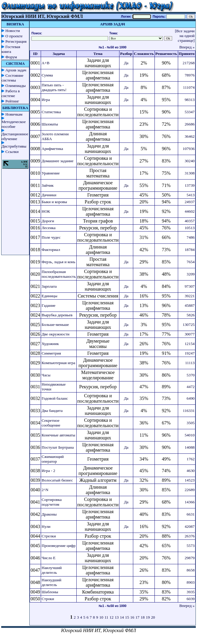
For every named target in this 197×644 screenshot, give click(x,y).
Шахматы (50, 124)
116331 (189, 411)
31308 (190, 173)
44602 (190, 211)
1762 (191, 459)
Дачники (49, 195)
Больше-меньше (55, 325)
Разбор (126, 54)
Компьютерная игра (58, 363)
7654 (191, 262)
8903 (191, 582)
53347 (190, 112)
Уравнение (51, 173)
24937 (190, 202)
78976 (190, 75)
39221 (190, 296)
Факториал (51, 250)
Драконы (49, 514)
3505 (191, 423)
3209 (191, 274)
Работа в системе (11, 93)
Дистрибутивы (14, 146)
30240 (190, 161)
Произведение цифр (59, 546)
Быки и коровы (54, 202)
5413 (191, 195)
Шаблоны (50, 592)
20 (153, 617)
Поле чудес (51, 237)
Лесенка (49, 228)
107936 (189, 149)
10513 (190, 228)
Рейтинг (12, 101)
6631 (191, 514)
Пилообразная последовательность (59, 274)
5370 (191, 375)
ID (35, 54)
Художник (50, 344)
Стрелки (49, 536)
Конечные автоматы (58, 435)
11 (106, 617)
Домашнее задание (57, 161)
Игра (46, 100)
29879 (190, 558)
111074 (189, 87)
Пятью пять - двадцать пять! (54, 87)
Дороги (48, 221)
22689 (190, 490)
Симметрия (51, 353)
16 (132, 617)
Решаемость (166, 54)
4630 (191, 471)
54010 (190, 435)
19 (148, 617)
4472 (191, 387)
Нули (46, 526)
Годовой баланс (55, 398)
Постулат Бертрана (58, 447)
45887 (190, 305)
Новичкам (14, 114)
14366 (190, 502)
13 (117, 617)
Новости (13, 31)
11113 (190, 363)
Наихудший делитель (51, 582)
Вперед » (187, 47)
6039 (191, 599)
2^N (45, 490)
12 (112, 617)
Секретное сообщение (51, 423)
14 (122, 617)
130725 (189, 325)
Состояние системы (12, 78)
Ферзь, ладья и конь (58, 262)
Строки (48, 599)
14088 (190, 447)
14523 (190, 480)
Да (126, 63)
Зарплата (49, 286)
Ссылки (12, 152)
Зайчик (48, 185)
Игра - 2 (48, 471)
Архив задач (16, 70)
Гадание (49, 305)
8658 (191, 570)
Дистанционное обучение (15, 136)
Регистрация (16, 41)
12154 (190, 344)
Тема (98, 54)
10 (101, 617)
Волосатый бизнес (57, 480)
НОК (46, 211)
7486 (191, 237)
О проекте (14, 36)
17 (137, 617)
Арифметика (52, 149)
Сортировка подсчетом (52, 502)
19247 (190, 353)
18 (143, 617)
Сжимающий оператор (53, 459)
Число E (49, 558)
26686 (190, 124)
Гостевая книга (11, 49)
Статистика (51, 112)
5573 (191, 546)
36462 (190, 136)
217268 (189, 63)
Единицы (49, 296)
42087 (190, 526)
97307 (190, 286)
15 (127, 617)
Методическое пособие (14, 124)
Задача (59, 54)
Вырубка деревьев (57, 315)
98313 (190, 100)
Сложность (144, 54)
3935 (191, 592)
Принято (187, 54)
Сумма (47, 75)
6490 (191, 398)
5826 (191, 315)
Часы (46, 375)
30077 (190, 334)
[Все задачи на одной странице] (185, 36)
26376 (190, 536)
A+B (46, 63)
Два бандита (52, 411)
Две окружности (56, 334)
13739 (190, 185)
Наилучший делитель (52, 570)
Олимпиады (16, 86)
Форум (11, 57)
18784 (190, 250)
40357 (190, 221)
